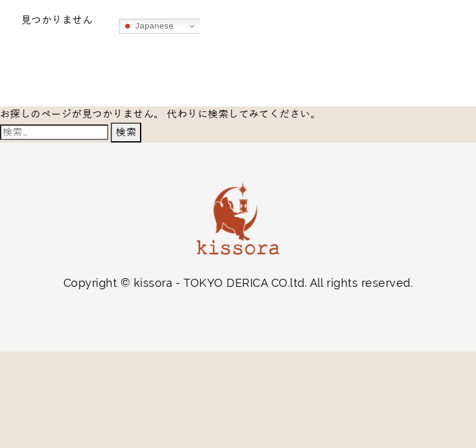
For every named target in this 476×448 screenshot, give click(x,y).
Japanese (148, 26)
